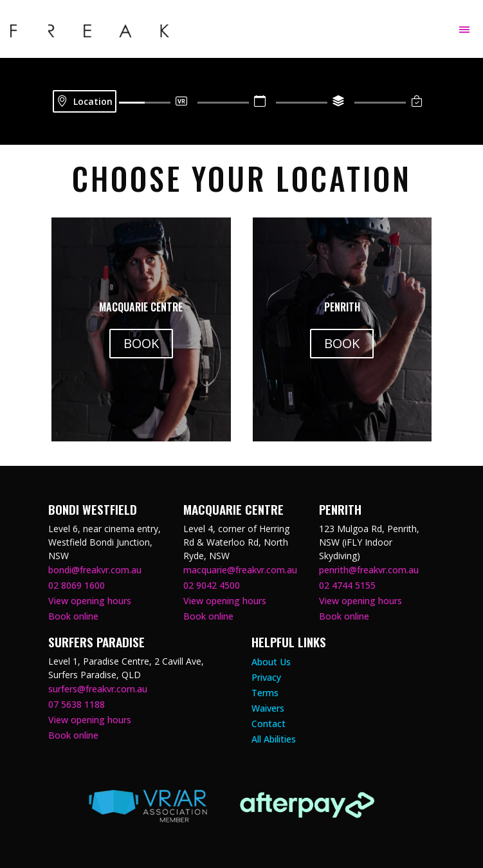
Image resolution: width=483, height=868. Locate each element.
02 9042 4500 (212, 585)
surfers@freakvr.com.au (98, 689)
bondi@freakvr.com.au (95, 570)
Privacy (266, 677)
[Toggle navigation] (464, 30)
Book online (73, 616)
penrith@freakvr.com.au (369, 570)
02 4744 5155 (347, 585)
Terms (265, 693)
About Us (271, 662)
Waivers (268, 708)
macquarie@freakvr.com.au (240, 570)
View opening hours (90, 601)
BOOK (141, 343)
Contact (269, 724)
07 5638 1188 (77, 704)
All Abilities (274, 739)
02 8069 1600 (77, 585)
